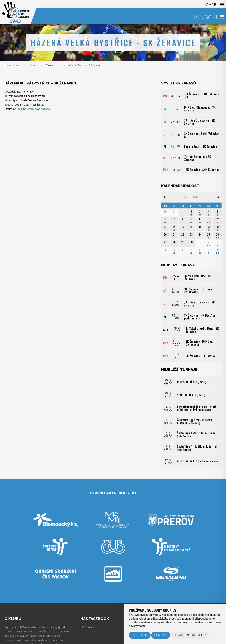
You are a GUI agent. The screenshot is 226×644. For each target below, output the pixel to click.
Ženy (32, 65)
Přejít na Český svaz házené (33, 109)
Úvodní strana (12, 65)
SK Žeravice (88, 627)
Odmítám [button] (161, 635)
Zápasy (49, 65)
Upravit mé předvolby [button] (190, 635)
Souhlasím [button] (140, 635)
